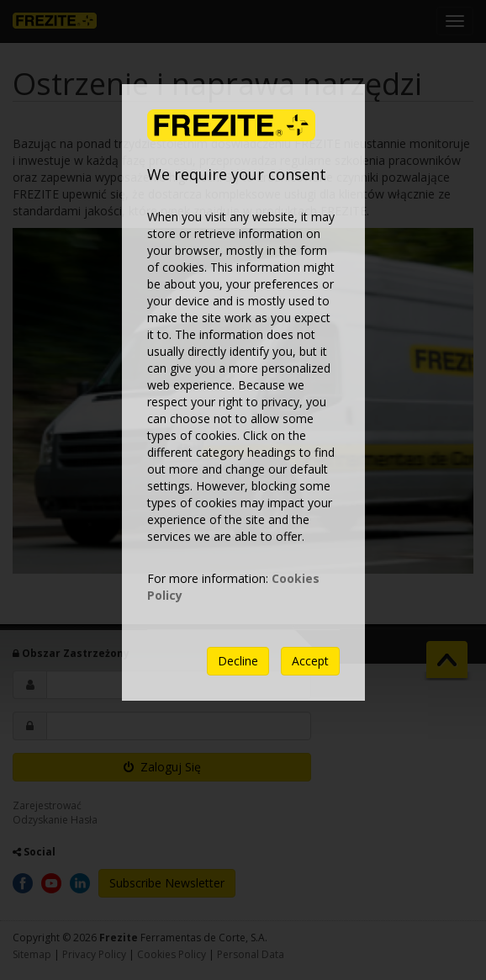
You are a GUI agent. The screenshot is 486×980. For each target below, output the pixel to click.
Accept (310, 661)
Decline (238, 661)
